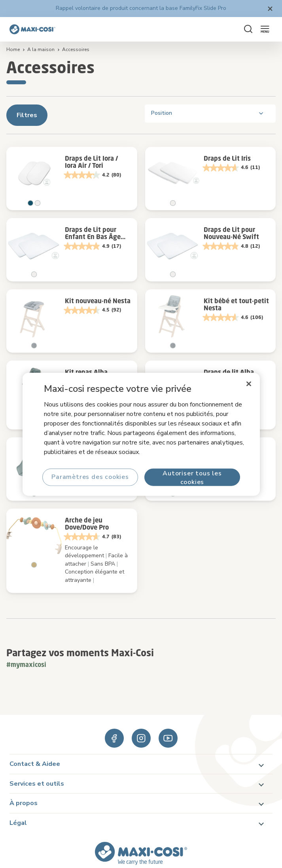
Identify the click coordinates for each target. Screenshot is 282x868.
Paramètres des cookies (90, 477)
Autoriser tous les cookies (192, 477)
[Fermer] (249, 384)
